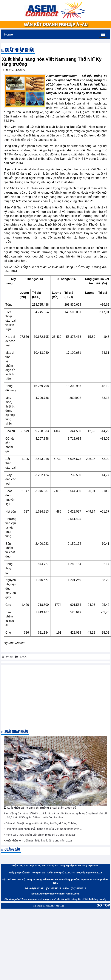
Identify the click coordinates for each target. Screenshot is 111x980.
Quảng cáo (12, 850)
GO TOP (103, 905)
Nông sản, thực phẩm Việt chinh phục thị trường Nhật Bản (41, 835)
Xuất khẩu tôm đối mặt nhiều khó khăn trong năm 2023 (39, 841)
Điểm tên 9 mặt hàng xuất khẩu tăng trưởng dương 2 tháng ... (43, 823)
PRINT (8, 657)
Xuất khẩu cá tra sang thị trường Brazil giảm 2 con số (41, 808)
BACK (20, 657)
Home (8, 34)
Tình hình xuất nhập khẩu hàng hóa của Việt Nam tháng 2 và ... (44, 829)
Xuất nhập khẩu (20, 51)
